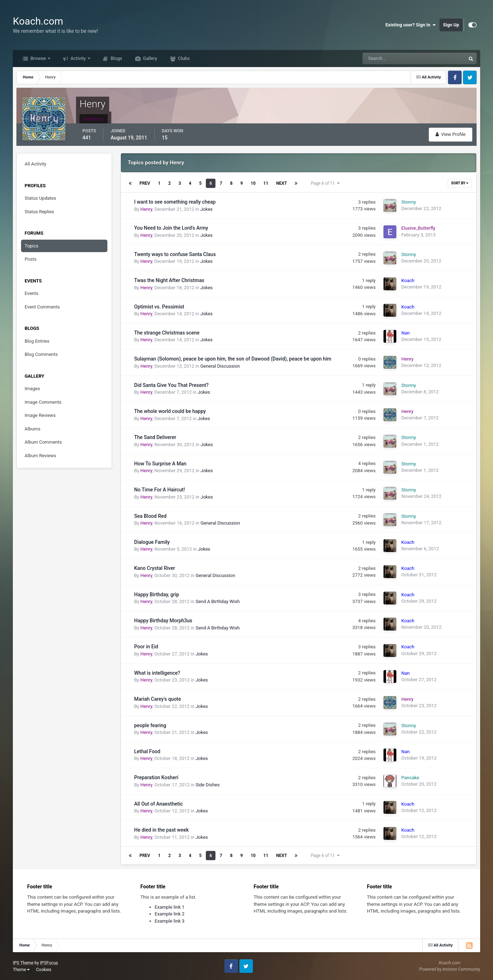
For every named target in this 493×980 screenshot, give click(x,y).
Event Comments (42, 307)
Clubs (183, 58)
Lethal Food (147, 751)
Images (32, 389)
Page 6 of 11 (325, 183)
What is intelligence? (157, 673)
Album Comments (43, 442)
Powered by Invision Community (450, 969)
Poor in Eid (146, 647)
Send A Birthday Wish (218, 601)
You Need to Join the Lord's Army (171, 228)
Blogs (116, 58)
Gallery (150, 58)
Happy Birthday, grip (157, 594)
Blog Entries (37, 341)
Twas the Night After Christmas (169, 280)
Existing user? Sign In (411, 25)
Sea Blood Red (150, 516)
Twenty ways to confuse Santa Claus (175, 254)
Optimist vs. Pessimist (159, 307)
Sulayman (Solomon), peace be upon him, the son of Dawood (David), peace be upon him (233, 359)
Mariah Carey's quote (157, 699)
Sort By (460, 183)
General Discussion (220, 366)
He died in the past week (161, 830)
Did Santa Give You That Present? (171, 385)
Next (281, 183)
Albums (32, 429)
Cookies (44, 970)
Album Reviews (40, 456)
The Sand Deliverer (155, 437)
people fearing (150, 725)
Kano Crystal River (155, 568)
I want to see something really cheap (175, 202)
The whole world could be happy (170, 411)
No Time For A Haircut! (159, 490)
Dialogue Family (152, 542)
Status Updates (40, 198)
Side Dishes (208, 785)
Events (31, 293)
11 (266, 183)
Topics (32, 246)
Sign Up (451, 25)
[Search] (392, 58)
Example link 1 (170, 907)
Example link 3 (170, 921)
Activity (78, 58)
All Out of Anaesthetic (159, 804)
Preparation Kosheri (156, 777)
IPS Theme (23, 963)
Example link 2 (170, 914)
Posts (31, 259)
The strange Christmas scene (167, 333)
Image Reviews (40, 415)
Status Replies (39, 212)
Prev (145, 183)
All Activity (35, 164)
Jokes (206, 209)
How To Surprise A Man (160, 464)
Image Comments (43, 402)
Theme (21, 970)
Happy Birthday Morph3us (163, 621)
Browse (38, 58)
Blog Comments (41, 354)
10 (253, 183)
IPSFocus (49, 963)
